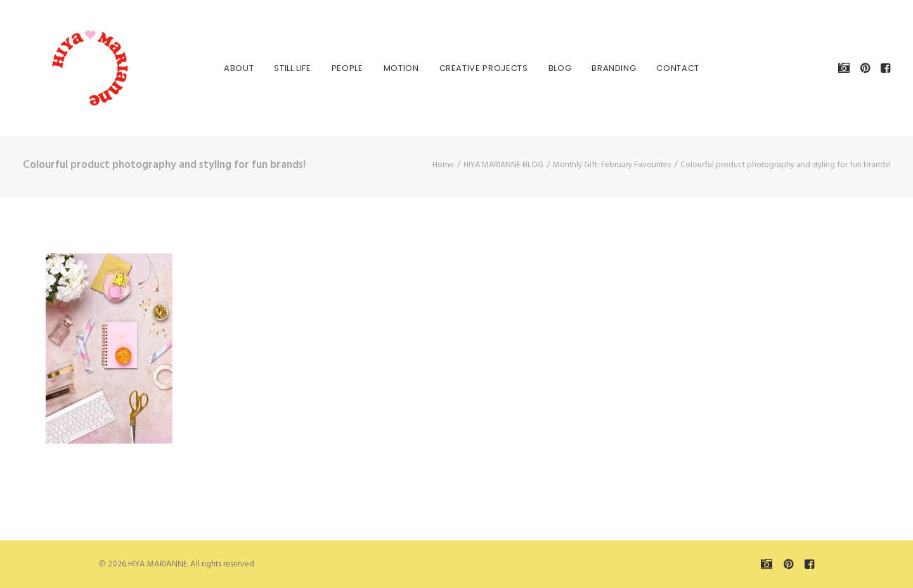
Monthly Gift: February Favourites (612, 165)
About (234, 68)
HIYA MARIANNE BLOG (503, 165)
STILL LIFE (288, 68)
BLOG (555, 68)
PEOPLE (342, 68)
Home (443, 165)
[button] (846, 68)
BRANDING (609, 68)
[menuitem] (234, 68)
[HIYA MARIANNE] (74, 68)
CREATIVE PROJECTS (479, 68)
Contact (673, 68)
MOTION (396, 68)
